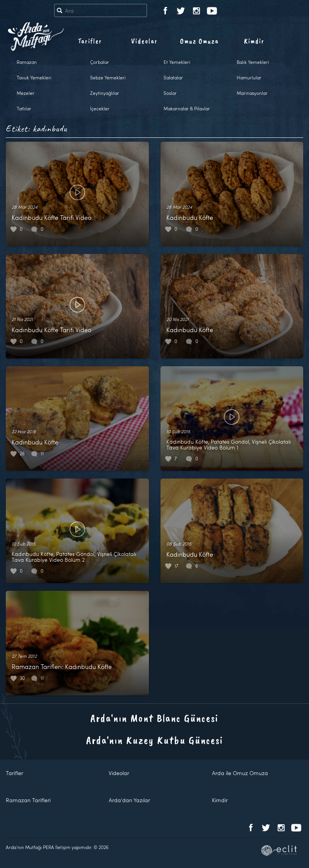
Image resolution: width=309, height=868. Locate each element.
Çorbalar (100, 62)
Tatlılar (24, 108)
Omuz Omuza (200, 41)
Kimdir (254, 41)
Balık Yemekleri (253, 62)
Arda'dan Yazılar (129, 800)
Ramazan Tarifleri (28, 800)
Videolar (144, 41)
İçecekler (100, 108)
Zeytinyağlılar (105, 93)
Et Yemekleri (177, 62)
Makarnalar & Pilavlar (187, 108)
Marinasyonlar (252, 93)
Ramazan (27, 62)
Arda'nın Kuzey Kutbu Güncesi (155, 740)
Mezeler (26, 93)
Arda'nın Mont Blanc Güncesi (154, 718)
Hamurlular (249, 77)
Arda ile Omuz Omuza (240, 773)
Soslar (170, 93)
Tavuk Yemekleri (34, 77)
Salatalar (173, 77)
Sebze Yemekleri (108, 77)
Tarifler (90, 41)
